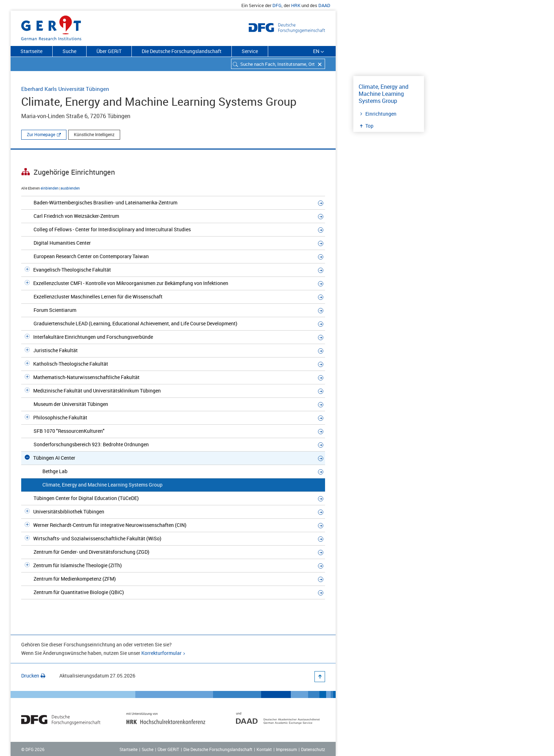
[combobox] (278, 64)
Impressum (286, 749)
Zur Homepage (41, 134)
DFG (277, 5)
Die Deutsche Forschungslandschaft (182, 51)
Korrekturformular (161, 653)
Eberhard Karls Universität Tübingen (65, 89)
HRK (296, 5)
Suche (69, 51)
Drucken (33, 676)
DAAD (324, 5)
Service (250, 51)
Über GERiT (109, 51)
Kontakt (264, 749)
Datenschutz (313, 749)
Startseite (31, 51)
